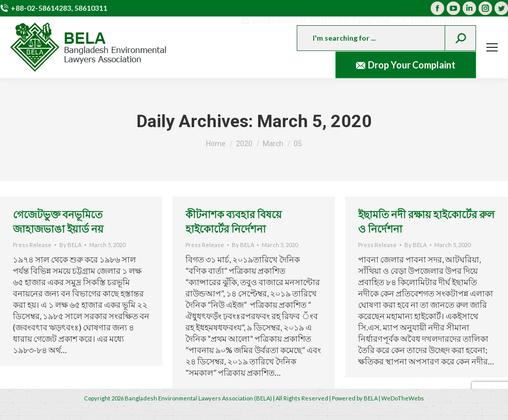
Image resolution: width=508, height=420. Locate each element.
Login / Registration (438, 21)
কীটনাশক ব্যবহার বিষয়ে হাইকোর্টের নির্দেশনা (234, 221)
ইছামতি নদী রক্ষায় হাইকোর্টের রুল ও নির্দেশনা (426, 221)
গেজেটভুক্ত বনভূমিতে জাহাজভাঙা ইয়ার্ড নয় (58, 221)
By (70, 245)
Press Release (32, 245)
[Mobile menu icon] (492, 47)
